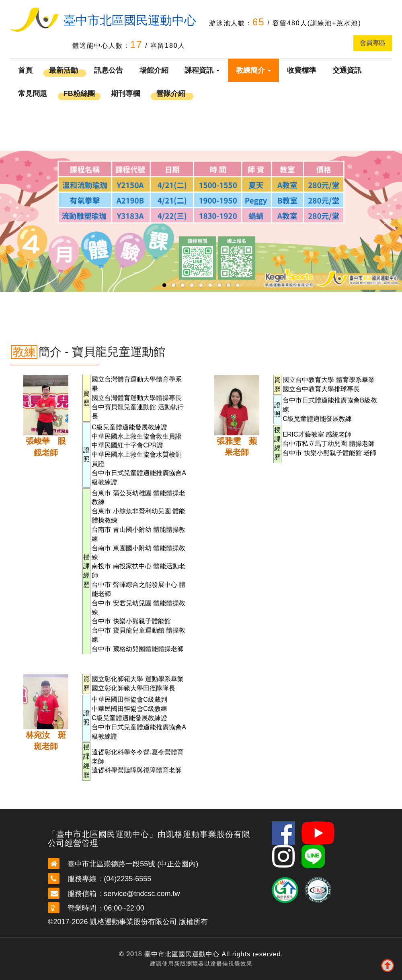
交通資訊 (347, 70)
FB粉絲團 (79, 94)
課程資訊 (202, 70)
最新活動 (64, 70)
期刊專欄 (125, 94)
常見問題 (33, 94)
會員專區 (373, 43)
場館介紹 (154, 70)
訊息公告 (109, 70)
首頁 (25, 70)
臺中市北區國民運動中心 (130, 20)
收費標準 (301, 70)
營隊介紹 (171, 94)
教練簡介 (253, 70)
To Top (388, 966)
